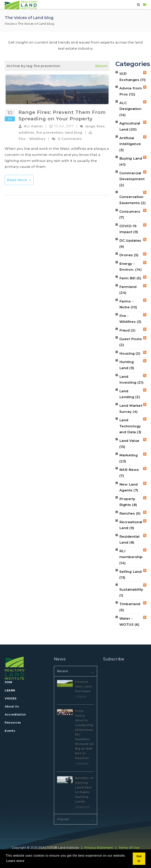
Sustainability (131, 592)
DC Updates (130, 244)
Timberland (130, 607)
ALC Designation (130, 109)
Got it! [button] (139, 859)
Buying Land (131, 161)
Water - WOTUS (129, 621)
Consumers (130, 215)
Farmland (128, 290)
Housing (130, 353)
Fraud (128, 330)
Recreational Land (131, 525)
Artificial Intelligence (130, 144)
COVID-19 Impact (129, 229)
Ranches (130, 513)
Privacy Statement (99, 848)
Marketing (129, 458)
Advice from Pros (131, 91)
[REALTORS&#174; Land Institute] (21, 5)
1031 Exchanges (133, 77)
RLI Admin (33, 126)
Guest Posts (131, 342)
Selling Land (131, 575)
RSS (145, 73)
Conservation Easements (133, 200)
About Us (12, 706)
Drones (129, 255)
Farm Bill (130, 278)
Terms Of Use (129, 848)
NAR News (129, 473)
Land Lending (130, 394)
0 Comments (70, 139)
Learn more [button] (15, 861)
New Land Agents (129, 487)
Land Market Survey (131, 409)
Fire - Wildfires (32, 139)
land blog (74, 133)
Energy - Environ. (131, 267)
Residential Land (130, 540)
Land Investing (132, 380)
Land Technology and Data (130, 426)
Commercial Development (132, 179)
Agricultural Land (130, 126)
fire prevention (50, 133)
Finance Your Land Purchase (83, 686)
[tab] (75, 671)
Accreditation (15, 715)
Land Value (129, 444)
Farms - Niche (128, 304)
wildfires (26, 133)
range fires (95, 126)
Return (101, 66)
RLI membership (131, 557)
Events (10, 731)
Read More (19, 180)
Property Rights (128, 502)
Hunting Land (127, 365)
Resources (13, 723)
